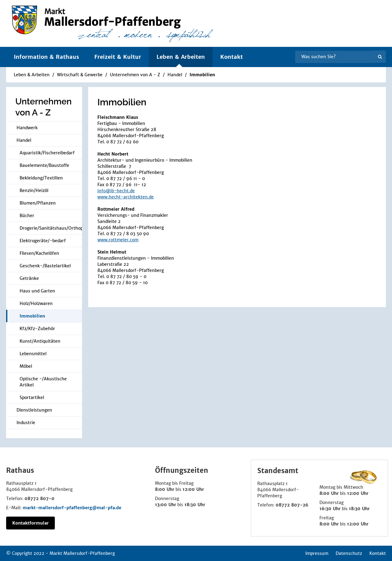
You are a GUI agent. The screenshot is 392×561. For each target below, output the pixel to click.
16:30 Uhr (330, 509)
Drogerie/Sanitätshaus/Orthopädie (51, 228)
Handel (175, 75)
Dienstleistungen (34, 410)
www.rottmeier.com (118, 240)
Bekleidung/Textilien (41, 178)
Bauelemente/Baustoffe (44, 165)
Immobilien (202, 75)
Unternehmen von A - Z (135, 75)
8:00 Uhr (165, 489)
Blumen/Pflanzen (38, 203)
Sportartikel (32, 397)
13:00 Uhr (166, 505)
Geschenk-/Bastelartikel (45, 266)
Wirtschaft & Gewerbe (80, 75)
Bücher (27, 216)
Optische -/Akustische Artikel (43, 382)
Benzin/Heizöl (34, 190)
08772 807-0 (40, 499)
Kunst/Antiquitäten (40, 341)
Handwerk (27, 128)
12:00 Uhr (193, 489)
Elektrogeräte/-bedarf (43, 241)
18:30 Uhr (195, 505)
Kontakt (232, 57)
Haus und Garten (37, 291)
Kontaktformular (30, 523)
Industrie (26, 423)
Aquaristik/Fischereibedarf (47, 153)
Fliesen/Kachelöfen (39, 253)
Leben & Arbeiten (32, 75)
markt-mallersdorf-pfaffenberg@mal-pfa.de (72, 508)
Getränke (29, 278)
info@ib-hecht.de (116, 191)
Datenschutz (349, 553)
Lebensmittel (33, 354)
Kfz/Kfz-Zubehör (37, 329)
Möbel (26, 366)
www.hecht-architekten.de (126, 197)
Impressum (317, 553)
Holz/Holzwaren (36, 303)
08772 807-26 (292, 505)
